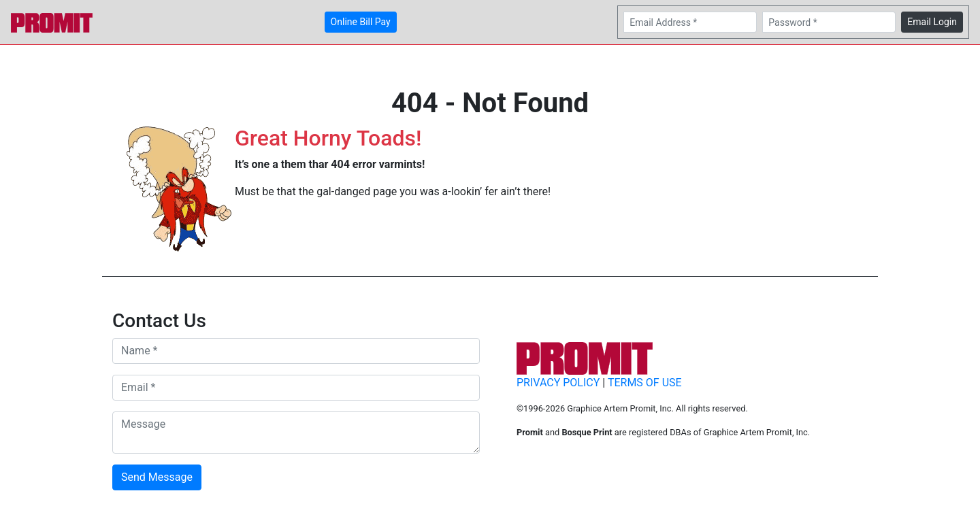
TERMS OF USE (645, 383)
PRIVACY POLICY (558, 383)
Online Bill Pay (361, 22)
